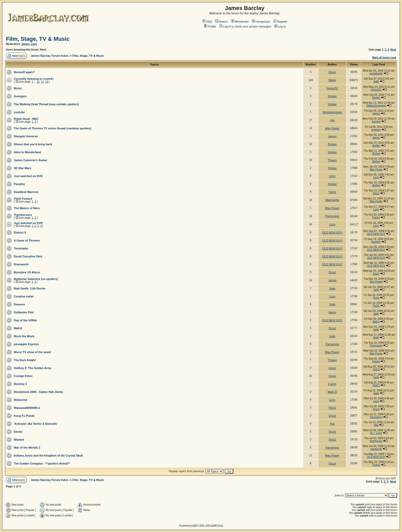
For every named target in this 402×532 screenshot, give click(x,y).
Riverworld (21, 264)
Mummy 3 (20, 384)
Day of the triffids (25, 320)
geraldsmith (376, 74)
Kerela (376, 361)
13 (42, 82)
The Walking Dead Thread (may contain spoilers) (46, 104)
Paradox (19, 184)
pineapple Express (26, 344)
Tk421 (332, 192)
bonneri (376, 122)
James (26, 44)
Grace (332, 376)
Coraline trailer (24, 296)
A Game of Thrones (27, 240)
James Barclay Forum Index (49, 56)
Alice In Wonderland (27, 152)
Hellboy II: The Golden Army (33, 368)
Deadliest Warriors (26, 192)
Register (280, 22)
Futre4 (376, 217)
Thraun (332, 160)
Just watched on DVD (28, 176)
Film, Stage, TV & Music (38, 39)
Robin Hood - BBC (26, 119)
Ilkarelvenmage (332, 112)
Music (18, 88)
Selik (376, 81)
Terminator (21, 248)
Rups (376, 298)
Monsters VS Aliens (27, 272)
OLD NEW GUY (332, 233)
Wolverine (21, 400)
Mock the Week (24, 336)
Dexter (18, 432)
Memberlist (240, 22)
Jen (332, 120)
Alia (332, 424)
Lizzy (34, 44)
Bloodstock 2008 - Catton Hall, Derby (39, 392)
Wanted (19, 440)
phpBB (194, 526)
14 (47, 82)
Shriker (332, 96)
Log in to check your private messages (245, 26)
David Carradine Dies (28, 256)
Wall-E (18, 328)
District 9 (20, 233)
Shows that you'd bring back (33, 144)
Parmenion (332, 216)
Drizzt (332, 72)
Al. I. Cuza (376, 433)
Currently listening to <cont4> (34, 79)
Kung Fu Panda (24, 416)
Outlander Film (24, 312)
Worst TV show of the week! (33, 352)
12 (38, 82)
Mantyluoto (332, 200)
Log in (280, 26)
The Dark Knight (25, 360)
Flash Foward (23, 199)
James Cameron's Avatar (31, 160)
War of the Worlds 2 (27, 448)
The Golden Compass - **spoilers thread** (42, 463)
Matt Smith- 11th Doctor (30, 288)
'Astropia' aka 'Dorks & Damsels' (36, 424)
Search (222, 22)
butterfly (376, 242)
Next (393, 50)
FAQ (207, 22)
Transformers (23, 215)
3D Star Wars (23, 168)
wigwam (376, 130)
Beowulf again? (24, 72)
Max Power (332, 128)
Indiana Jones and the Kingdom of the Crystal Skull (48, 456)
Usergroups (261, 22)
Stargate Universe (26, 136)
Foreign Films (23, 376)
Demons (19, 304)
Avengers (20, 96)
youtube (19, 112)
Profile (210, 26)
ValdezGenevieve (376, 106)
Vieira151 (332, 88)
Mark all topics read (384, 58)
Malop (332, 80)
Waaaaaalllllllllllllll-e (27, 408)
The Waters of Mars (27, 208)
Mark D (332, 392)
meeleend (376, 449)
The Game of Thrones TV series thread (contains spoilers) (53, 128)
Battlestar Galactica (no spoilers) (36, 279)
